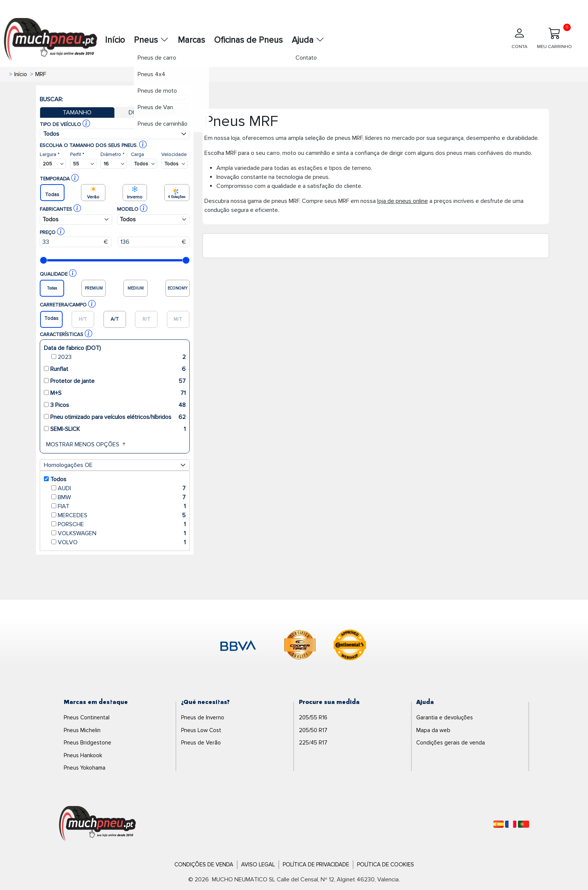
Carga (137, 154)
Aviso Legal (258, 864)
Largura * (50, 154)
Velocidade (174, 154)
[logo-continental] (350, 646)
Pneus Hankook (83, 755)
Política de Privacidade (316, 864)
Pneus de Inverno (203, 717)
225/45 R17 (313, 743)
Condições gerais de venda (451, 743)
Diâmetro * (112, 154)
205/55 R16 (313, 717)
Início (115, 40)
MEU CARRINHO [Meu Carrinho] (554, 37)
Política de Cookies (385, 864)
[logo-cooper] (300, 646)
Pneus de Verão (201, 743)
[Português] (523, 824)
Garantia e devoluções (445, 717)
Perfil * (77, 154)
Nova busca (174, 99)
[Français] (511, 824)
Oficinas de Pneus (248, 40)
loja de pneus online (403, 201)
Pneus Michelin (82, 730)
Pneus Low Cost (201, 730)
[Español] (499, 824)
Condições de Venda (204, 864)
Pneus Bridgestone (88, 743)
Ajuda (308, 40)
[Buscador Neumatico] (53, 164)
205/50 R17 (313, 730)
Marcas (191, 40)
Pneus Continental (87, 717)
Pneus (151, 40)
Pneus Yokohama (85, 768)
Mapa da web (433, 730)
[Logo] (97, 824)
